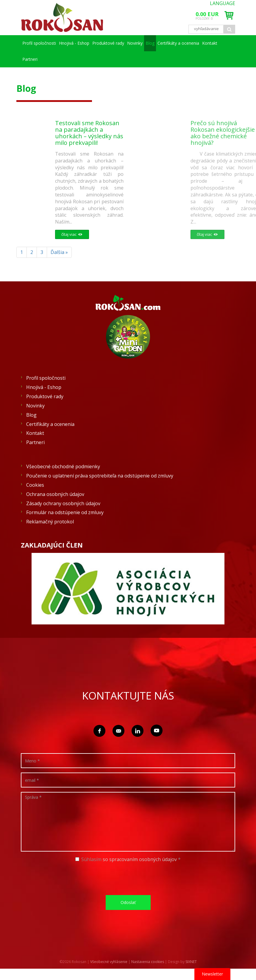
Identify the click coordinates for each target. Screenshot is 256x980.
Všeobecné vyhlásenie (109, 962)
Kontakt (88, 59)
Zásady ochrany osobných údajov (63, 503)
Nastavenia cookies (148, 962)
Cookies (35, 485)
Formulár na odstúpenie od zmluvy (65, 512)
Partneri (115, 59)
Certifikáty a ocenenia (48, 59)
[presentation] (130, 879)
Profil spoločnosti (44, 43)
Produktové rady (131, 43)
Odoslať (128, 902)
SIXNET (191, 962)
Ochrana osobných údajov (55, 494)
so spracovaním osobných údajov (140, 859)
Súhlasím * (128, 859)
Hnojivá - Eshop (88, 43)
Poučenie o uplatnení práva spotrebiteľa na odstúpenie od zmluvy (100, 476)
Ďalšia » (59, 252)
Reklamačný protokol (50, 522)
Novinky (166, 43)
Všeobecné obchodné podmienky (63, 466)
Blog (190, 43)
